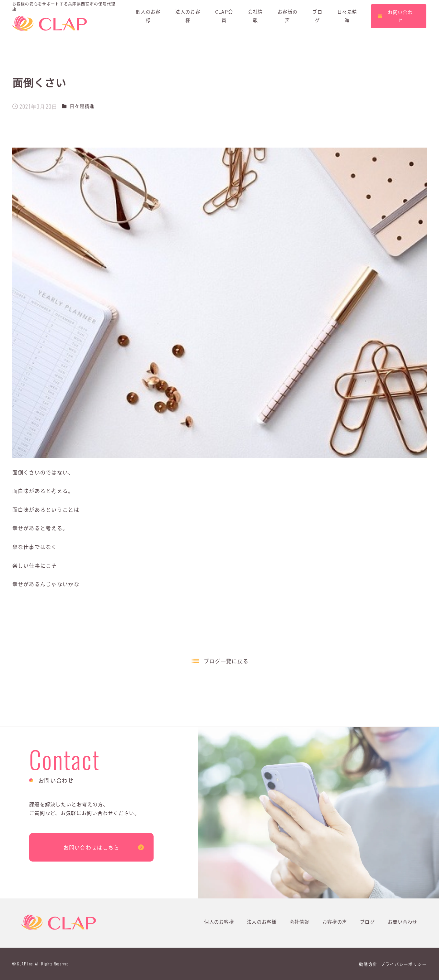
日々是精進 (82, 106)
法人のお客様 (262, 922)
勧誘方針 (368, 964)
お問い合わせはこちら (92, 847)
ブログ (367, 922)
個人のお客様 (219, 922)
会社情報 (300, 922)
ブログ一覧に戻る (226, 661)
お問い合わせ (403, 922)
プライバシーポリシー (404, 964)
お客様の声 (335, 922)
